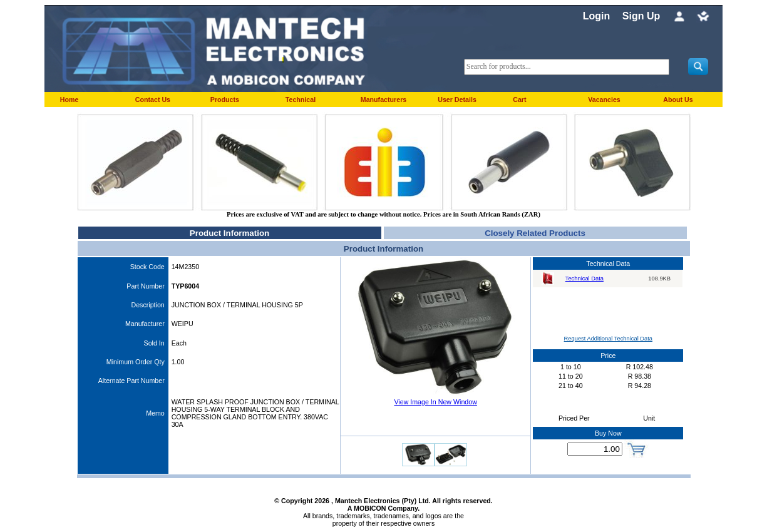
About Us (678, 100)
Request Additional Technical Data (608, 339)
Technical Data (584, 279)
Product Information (229, 233)
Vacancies (604, 100)
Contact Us (153, 100)
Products (225, 100)
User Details (457, 100)
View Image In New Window (435, 402)
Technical (301, 100)
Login (597, 16)
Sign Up (641, 16)
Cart (519, 100)
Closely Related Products (535, 233)
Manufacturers (383, 100)
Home (69, 100)
